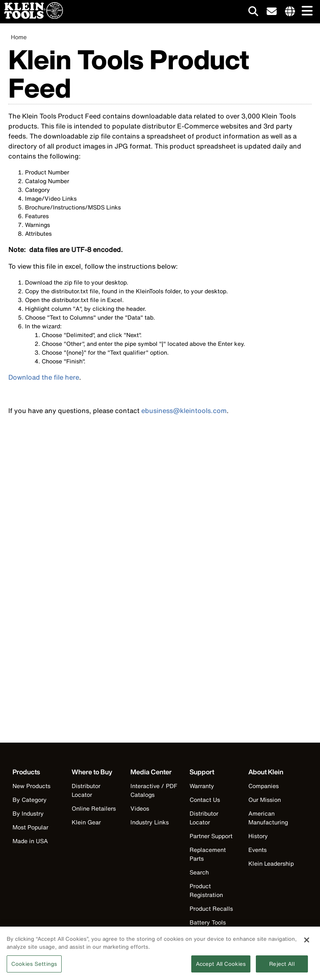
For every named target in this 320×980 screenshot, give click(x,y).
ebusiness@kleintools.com (184, 411)
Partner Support (211, 836)
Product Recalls (211, 908)
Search (199, 872)
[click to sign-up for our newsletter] (272, 12)
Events (257, 850)
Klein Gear (86, 822)
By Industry (28, 813)
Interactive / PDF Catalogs (154, 790)
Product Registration (206, 890)
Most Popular (30, 827)
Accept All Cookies (221, 967)
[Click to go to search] (253, 13)
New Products (31, 786)
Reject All (282, 967)
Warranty (202, 786)
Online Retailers (94, 808)
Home (19, 37)
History (258, 836)
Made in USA (30, 841)
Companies (264, 786)
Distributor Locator (86, 790)
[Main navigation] (305, 11)
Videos (140, 808)
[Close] (307, 943)
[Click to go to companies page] (290, 12)
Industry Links (150, 822)
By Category (30, 800)
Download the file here (44, 377)
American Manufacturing (268, 818)
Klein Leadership (271, 863)
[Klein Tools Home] (31, 16)
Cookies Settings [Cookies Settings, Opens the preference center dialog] (34, 967)
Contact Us (205, 800)
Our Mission (265, 800)
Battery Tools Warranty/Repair (212, 927)
